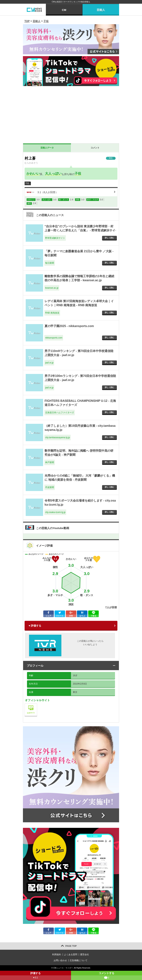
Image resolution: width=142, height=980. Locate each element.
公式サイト (37, 704)
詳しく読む (109, 238)
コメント (95, 148)
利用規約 (57, 955)
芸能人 (101, 10)
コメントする (106, 976)
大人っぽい (53, 174)
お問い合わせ (60, 960)
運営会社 (84, 955)
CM (64, 10)
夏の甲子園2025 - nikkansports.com (69, 326)
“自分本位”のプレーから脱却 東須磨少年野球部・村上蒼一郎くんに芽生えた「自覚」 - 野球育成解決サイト (80, 230)
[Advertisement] (71, 116)
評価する (35, 976)
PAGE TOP (71, 946)
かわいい (33, 174)
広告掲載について (79, 960)
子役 (78, 174)
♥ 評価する (35, 626)
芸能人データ (47, 148)
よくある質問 (71, 955)
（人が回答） (42, 192)
